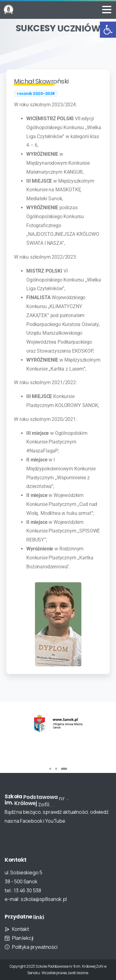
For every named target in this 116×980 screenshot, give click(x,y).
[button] (108, 30)
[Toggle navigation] (107, 10)
